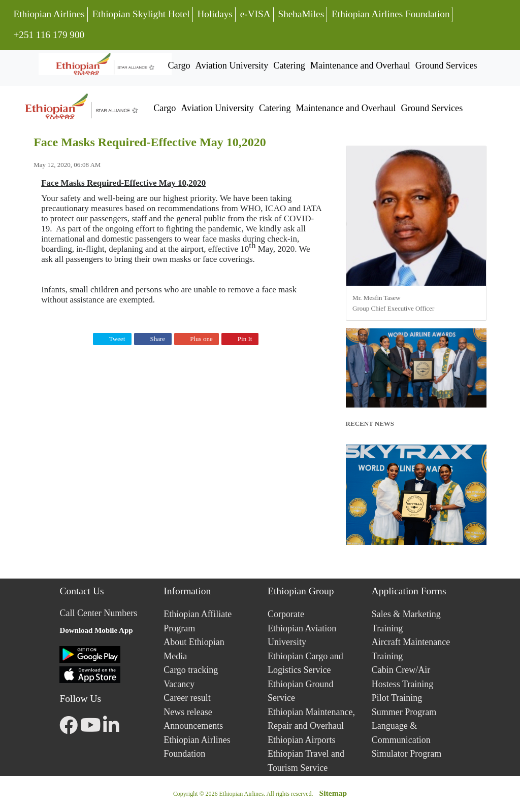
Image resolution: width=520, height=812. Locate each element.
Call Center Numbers (98, 613)
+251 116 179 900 (48, 34)
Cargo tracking (191, 670)
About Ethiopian (194, 642)
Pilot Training (397, 698)
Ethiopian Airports (302, 740)
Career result (187, 698)
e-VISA (255, 14)
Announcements (193, 726)
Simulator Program (407, 754)
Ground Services (446, 65)
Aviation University (232, 65)
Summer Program (404, 712)
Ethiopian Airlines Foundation (391, 14)
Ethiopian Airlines (49, 14)
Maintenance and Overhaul (360, 65)
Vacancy (179, 684)
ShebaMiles (301, 14)
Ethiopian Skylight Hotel (141, 14)
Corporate (286, 614)
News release (188, 712)
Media (175, 656)
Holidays (215, 14)
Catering (289, 65)
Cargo (179, 65)
